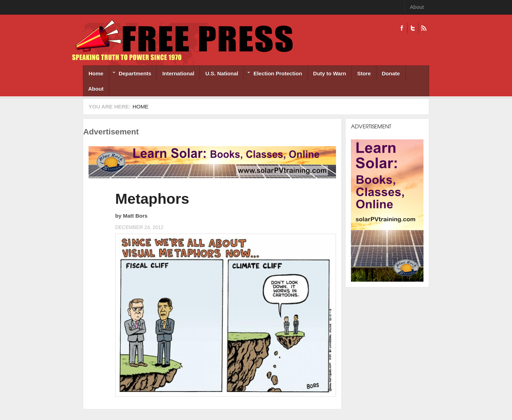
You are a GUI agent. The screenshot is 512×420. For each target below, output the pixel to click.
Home (96, 73)
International (178, 73)
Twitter (413, 28)
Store (364, 73)
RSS (424, 28)
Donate (391, 73)
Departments (130, 74)
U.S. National (222, 73)
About (417, 7)
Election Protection (273, 74)
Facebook (402, 28)
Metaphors (152, 199)
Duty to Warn (330, 73)
